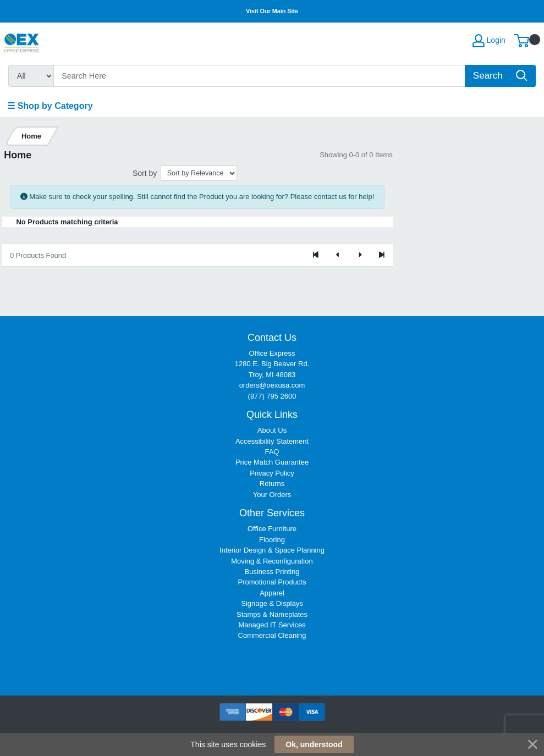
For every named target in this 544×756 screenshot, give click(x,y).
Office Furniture (272, 529)
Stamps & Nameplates (272, 614)
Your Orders (272, 495)
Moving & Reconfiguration (272, 561)
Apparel (272, 593)
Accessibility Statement (272, 441)
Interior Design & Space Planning (272, 550)
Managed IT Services (272, 625)
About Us (272, 430)
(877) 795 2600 (272, 396)
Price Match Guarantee (272, 462)
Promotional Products (272, 582)
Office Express (272, 353)
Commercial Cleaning (272, 635)
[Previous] (338, 255)
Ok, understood (314, 744)
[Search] (260, 76)
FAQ (272, 452)
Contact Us (272, 338)
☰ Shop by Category (50, 106)
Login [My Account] (489, 41)
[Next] (360, 255)
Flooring (272, 540)
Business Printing (272, 572)
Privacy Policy (272, 473)
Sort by (145, 173)
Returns (272, 484)
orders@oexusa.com (272, 385)
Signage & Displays (272, 603)
